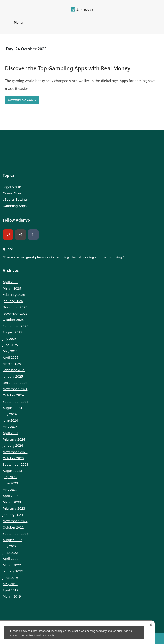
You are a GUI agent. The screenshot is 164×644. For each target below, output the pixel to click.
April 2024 (11, 433)
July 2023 (10, 477)
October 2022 (13, 527)
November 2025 (15, 313)
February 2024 (14, 439)
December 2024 (15, 382)
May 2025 (10, 351)
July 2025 (10, 339)
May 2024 (10, 427)
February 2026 (14, 294)
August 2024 (12, 408)
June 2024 (10, 420)
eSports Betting (15, 199)
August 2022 (12, 540)
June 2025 (10, 345)
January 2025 (13, 376)
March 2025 (12, 364)
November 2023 (15, 452)
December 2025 (15, 307)
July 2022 (10, 546)
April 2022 (11, 559)
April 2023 (11, 496)
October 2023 (13, 458)
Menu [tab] (18, 22)
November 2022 (15, 521)
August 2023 (12, 471)
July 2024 (10, 414)
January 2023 (13, 515)
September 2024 (15, 401)
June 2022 (10, 552)
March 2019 (12, 596)
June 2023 (10, 483)
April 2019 (11, 590)
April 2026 (11, 282)
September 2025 (15, 326)
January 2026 (13, 301)
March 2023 (12, 502)
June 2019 (10, 578)
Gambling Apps (15, 206)
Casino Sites (12, 193)
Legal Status (12, 187)
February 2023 (14, 508)
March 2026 (12, 288)
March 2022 (12, 565)
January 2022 (13, 571)
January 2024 (13, 445)
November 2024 (15, 389)
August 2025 (12, 332)
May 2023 (10, 490)
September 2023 (15, 464)
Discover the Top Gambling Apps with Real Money (68, 68)
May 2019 (10, 584)
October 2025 (13, 320)
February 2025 (14, 370)
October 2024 (13, 395)
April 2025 (11, 357)
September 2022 (15, 533)
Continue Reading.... (24, 101)
